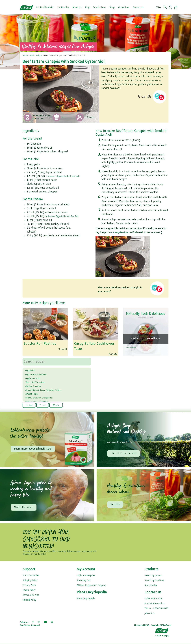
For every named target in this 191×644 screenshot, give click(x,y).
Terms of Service (31, 595)
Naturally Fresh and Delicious (145, 346)
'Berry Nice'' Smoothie (38, 381)
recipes (39, 56)
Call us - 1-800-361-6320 (156, 609)
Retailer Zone (102, 7)
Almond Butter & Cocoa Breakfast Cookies (48, 389)
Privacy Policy (29, 586)
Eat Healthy (66, 7)
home (25, 56)
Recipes (116, 505)
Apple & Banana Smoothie (40, 401)
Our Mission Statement (30, 625)
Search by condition (154, 581)
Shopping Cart (84, 581)
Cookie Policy (29, 591)
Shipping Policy (30, 581)
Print (62, 404)
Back (30, 404)
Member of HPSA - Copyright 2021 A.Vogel (153, 625)
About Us (80, 7)
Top (46, 404)
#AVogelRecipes (122, 232)
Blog (90, 7)
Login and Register (86, 576)
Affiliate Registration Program (92, 586)
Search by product (153, 576)
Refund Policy (29, 600)
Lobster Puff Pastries (39, 343)
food (32, 56)
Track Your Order (31, 576)
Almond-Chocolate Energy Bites (43, 397)
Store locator (151, 586)
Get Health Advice (48, 7)
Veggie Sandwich (35, 377)
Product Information (154, 604)
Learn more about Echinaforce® (33, 448)
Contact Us (141, 7)
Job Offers (149, 614)
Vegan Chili (31, 370)
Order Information (154, 599)
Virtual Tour (126, 7)
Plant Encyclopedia (86, 599)
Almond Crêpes (34, 393)
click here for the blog (124, 453)
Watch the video (24, 508)
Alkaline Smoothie (35, 385)
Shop (115, 7)
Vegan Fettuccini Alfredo (39, 374)
